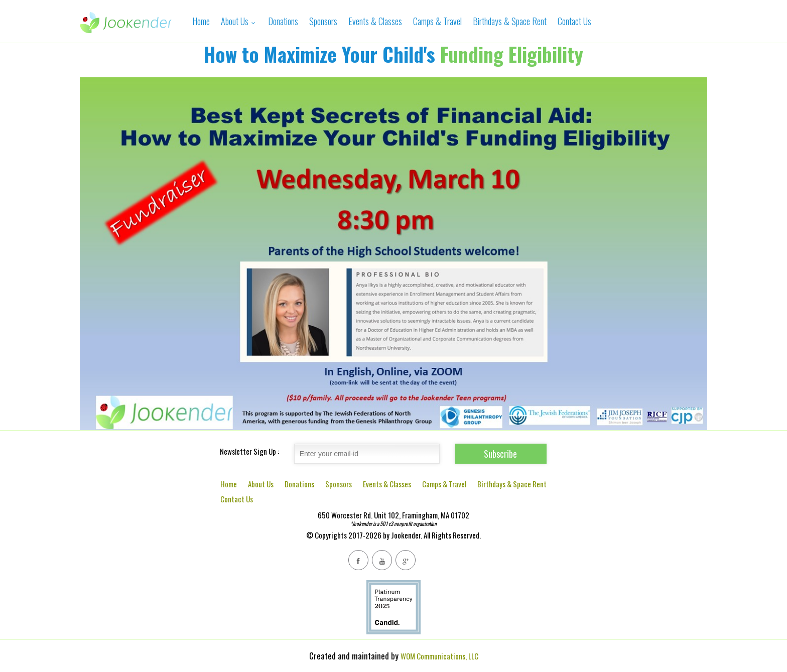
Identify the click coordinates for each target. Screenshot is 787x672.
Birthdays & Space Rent (510, 21)
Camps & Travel (437, 21)
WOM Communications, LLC (439, 656)
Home (201, 21)
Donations (283, 21)
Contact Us (574, 21)
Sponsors (323, 21)
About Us (239, 21)
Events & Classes (375, 21)
